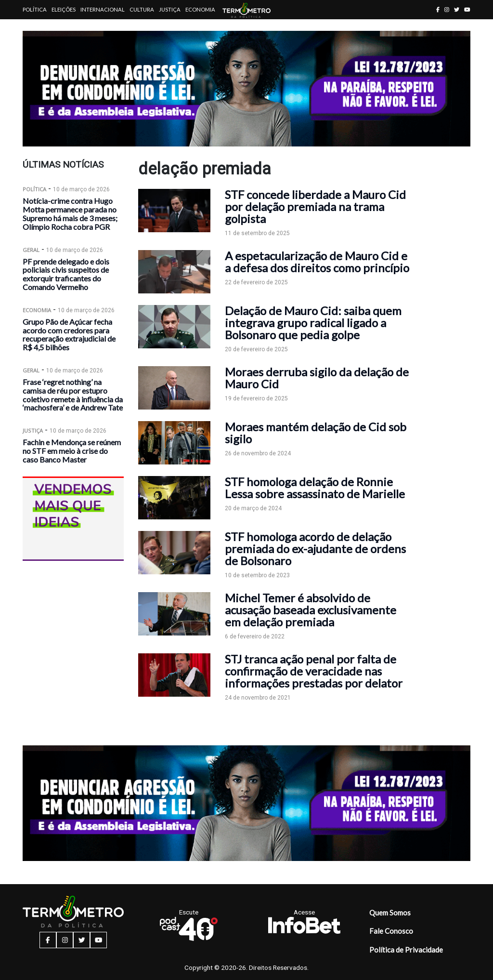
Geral (31, 250)
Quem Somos (390, 913)
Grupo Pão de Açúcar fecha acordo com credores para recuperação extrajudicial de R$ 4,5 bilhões (69, 334)
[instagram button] (447, 9)
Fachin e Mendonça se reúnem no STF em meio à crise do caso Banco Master (72, 451)
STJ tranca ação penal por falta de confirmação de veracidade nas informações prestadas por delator (314, 671)
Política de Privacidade (406, 950)
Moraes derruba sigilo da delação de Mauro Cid (317, 378)
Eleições (64, 9)
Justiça (170, 9)
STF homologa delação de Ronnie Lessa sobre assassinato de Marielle (315, 488)
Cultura (142, 9)
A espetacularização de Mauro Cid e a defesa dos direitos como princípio (317, 262)
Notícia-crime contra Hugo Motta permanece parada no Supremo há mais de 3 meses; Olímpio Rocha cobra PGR (70, 213)
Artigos (34, 29)
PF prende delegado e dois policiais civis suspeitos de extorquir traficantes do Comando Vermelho (66, 274)
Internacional (103, 9)
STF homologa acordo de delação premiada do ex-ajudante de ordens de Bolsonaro (315, 549)
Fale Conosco (391, 931)
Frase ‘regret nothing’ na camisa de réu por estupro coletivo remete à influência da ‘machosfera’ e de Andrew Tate (73, 395)
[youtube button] (467, 9)
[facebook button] (438, 9)
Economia (200, 9)
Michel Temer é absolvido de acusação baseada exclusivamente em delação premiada (311, 610)
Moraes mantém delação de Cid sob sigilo (316, 433)
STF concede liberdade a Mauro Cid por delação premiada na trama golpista (315, 206)
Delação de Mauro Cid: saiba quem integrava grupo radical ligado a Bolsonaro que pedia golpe (313, 323)
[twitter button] (457, 9)
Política (35, 9)
